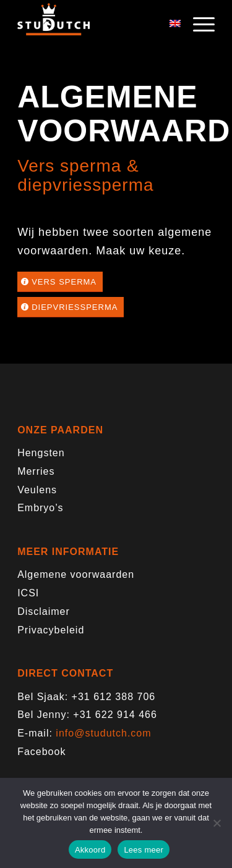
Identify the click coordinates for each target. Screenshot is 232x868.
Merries (36, 471)
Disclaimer (44, 611)
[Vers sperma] (60, 282)
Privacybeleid (51, 630)
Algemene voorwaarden (76, 574)
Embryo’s (40, 508)
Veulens (37, 490)
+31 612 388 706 (114, 697)
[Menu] (198, 25)
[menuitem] (198, 25)
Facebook (41, 752)
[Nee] (217, 823)
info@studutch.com (103, 733)
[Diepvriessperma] (71, 307)
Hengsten (41, 453)
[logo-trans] (96, 25)
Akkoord (90, 850)
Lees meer (144, 850)
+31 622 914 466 (115, 715)
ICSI (28, 593)
